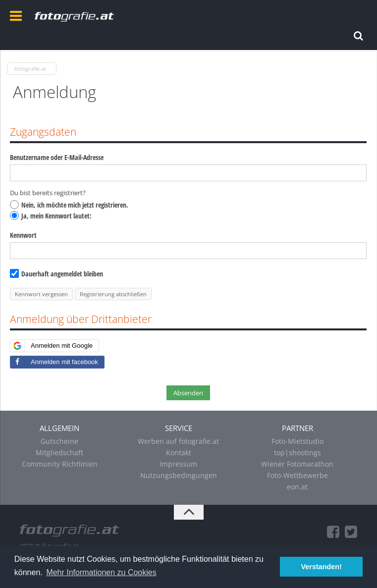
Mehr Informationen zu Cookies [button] (101, 572)
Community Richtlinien (60, 464)
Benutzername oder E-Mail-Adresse (57, 157)
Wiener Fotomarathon (297, 464)
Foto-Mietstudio (297, 441)
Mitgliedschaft (59, 453)
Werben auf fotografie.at (178, 441)
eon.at (297, 487)
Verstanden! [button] (322, 567)
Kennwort (23, 235)
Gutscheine (59, 441)
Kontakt (179, 453)
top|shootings (297, 453)
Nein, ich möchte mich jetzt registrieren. (69, 205)
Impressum (178, 464)
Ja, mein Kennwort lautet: (51, 216)
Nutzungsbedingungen (179, 475)
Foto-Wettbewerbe (297, 475)
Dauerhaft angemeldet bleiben (56, 274)
